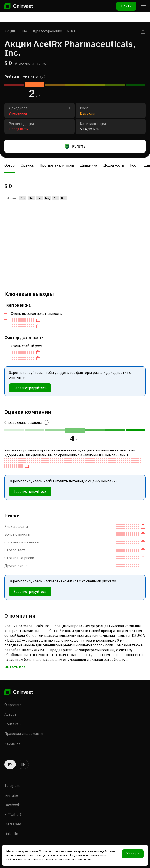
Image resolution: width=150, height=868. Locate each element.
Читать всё (15, 667)
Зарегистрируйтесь (30, 388)
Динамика (89, 165)
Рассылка (12, 743)
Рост (134, 165)
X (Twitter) (13, 814)
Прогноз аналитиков (57, 165)
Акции (10, 31)
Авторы (11, 714)
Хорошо (133, 854)
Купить (75, 146)
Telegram (12, 786)
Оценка (27, 165)
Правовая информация (24, 734)
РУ (10, 764)
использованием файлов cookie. (69, 859)
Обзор (10, 165)
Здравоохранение (47, 31)
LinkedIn (11, 834)
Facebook (12, 805)
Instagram (13, 824)
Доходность (114, 165)
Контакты (13, 724)
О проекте (13, 705)
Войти (126, 6)
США (23, 31)
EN (23, 764)
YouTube (11, 795)
